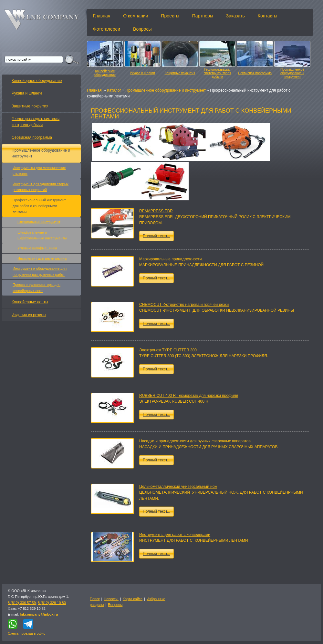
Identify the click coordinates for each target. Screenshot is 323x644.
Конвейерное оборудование (105, 73)
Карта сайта (133, 599)
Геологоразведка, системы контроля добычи (218, 73)
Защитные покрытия (180, 73)
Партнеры (203, 16)
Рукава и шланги (142, 73)
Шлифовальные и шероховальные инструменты (42, 235)
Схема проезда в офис (26, 633)
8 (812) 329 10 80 (52, 603)
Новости (111, 599)
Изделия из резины (29, 315)
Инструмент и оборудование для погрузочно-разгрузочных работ (40, 271)
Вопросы (142, 29)
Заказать (235, 16)
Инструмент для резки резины (42, 258)
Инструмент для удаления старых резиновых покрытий (41, 187)
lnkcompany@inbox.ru (39, 614)
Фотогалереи (107, 29)
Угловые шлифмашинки (37, 248)
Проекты (170, 16)
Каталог (114, 90)
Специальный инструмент (39, 222)
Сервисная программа (255, 73)
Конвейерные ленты (30, 302)
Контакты (267, 16)
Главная (102, 16)
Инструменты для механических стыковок (39, 171)
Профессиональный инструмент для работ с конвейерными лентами (39, 206)
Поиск (95, 599)
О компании (135, 16)
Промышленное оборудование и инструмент (292, 73)
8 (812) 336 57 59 (22, 603)
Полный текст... (156, 236)
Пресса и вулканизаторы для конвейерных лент (36, 287)
